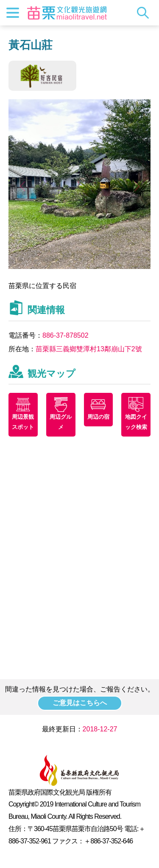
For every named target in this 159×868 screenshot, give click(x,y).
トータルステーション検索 (145, 13)
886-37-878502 (66, 335)
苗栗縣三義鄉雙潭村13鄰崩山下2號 (89, 349)
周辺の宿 (98, 417)
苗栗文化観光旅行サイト (67, 13)
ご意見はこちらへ (80, 703)
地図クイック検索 (136, 422)
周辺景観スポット (23, 422)
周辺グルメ (61, 422)
